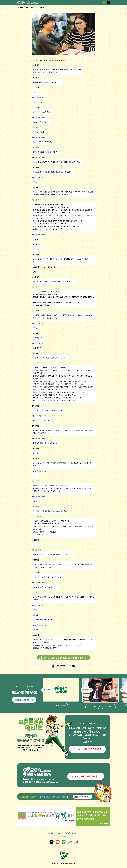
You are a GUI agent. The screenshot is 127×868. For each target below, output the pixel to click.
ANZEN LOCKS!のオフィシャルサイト (65, 645)
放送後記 (109, 707)
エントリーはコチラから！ (87, 749)
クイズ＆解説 (61, 706)
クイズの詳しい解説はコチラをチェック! (66, 658)
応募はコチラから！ (82, 797)
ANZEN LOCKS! (22, 7)
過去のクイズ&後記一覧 (24, 700)
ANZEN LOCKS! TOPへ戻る (66, 666)
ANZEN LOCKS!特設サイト (51, 400)
